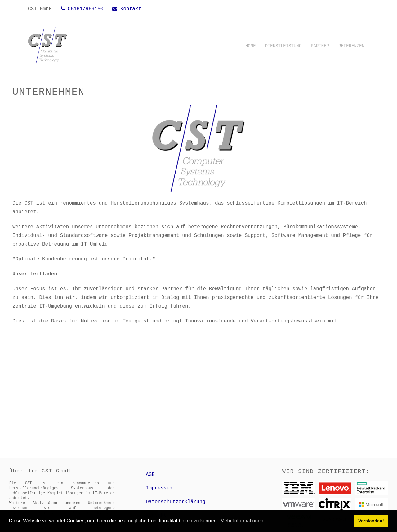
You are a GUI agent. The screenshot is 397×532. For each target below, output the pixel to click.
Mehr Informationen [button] (242, 521)
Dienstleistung (283, 46)
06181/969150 (82, 9)
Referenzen (351, 46)
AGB (150, 475)
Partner (320, 46)
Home (251, 46)
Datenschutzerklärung (176, 502)
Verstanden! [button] (371, 521)
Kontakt (127, 9)
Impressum (159, 488)
